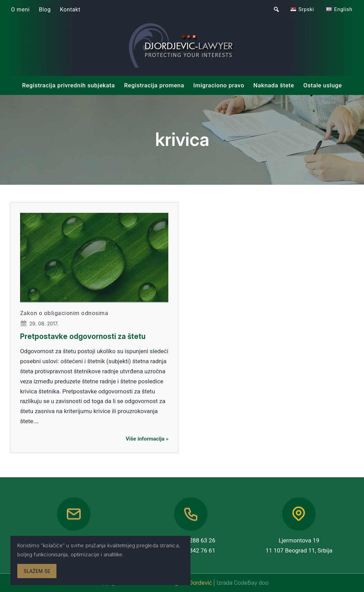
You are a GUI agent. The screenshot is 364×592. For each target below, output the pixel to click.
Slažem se (37, 571)
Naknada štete (274, 85)
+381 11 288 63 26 (191, 540)
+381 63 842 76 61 (191, 550)
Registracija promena (154, 85)
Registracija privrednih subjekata (69, 85)
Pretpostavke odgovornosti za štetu (83, 336)
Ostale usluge (323, 85)
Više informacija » (147, 439)
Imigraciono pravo (219, 85)
